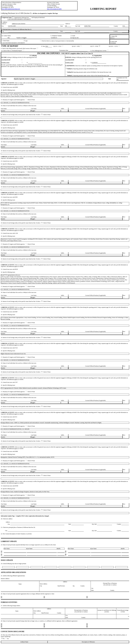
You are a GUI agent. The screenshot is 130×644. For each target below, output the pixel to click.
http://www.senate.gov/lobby (54, 9)
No (3, 639)
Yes (7, 639)
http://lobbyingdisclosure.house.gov (11, 9)
